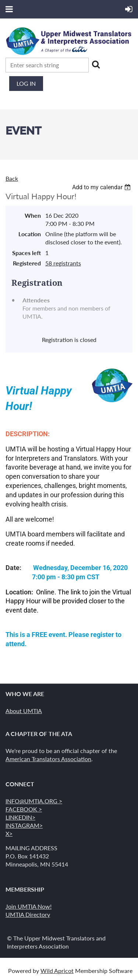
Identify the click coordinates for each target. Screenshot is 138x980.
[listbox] (102, 187)
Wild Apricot (57, 971)
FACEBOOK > (24, 809)
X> (9, 833)
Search (96, 64)
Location (30, 234)
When (33, 215)
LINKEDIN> (20, 817)
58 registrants (63, 263)
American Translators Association (48, 759)
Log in (26, 83)
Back (12, 178)
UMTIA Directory (28, 914)
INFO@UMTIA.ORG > (34, 801)
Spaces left (26, 253)
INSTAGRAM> (24, 825)
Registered (27, 263)
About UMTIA (24, 711)
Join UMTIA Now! (29, 906)
